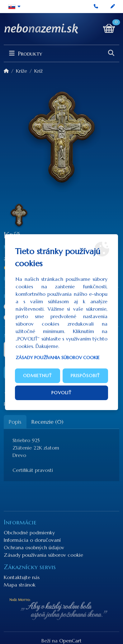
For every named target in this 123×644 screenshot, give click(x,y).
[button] (14, 7)
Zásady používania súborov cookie (58, 358)
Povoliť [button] (61, 393)
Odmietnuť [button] (38, 376)
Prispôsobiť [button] (85, 376)
